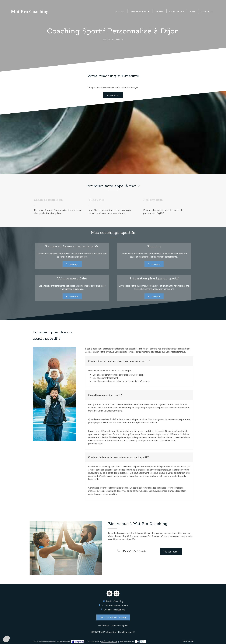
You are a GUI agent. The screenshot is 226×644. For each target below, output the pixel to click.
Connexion (188, 641)
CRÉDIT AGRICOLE (109, 641)
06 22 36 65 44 (134, 551)
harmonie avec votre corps (115, 210)
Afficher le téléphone (115, 610)
